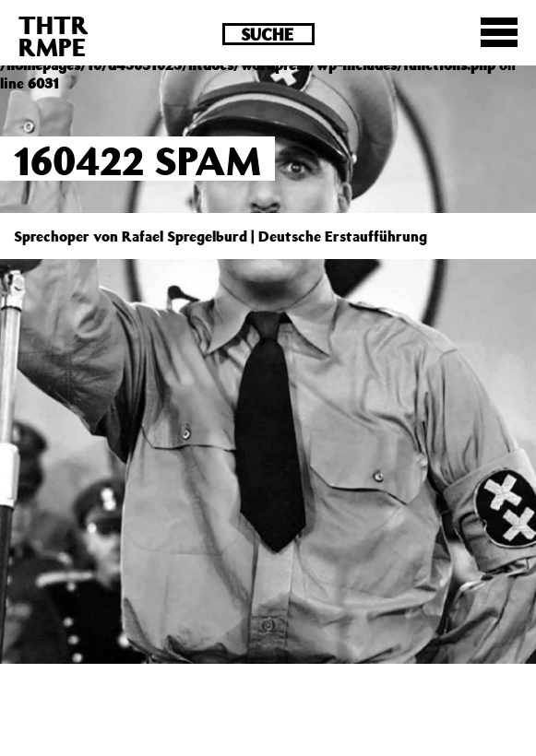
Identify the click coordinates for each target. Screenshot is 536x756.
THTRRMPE (54, 35)
